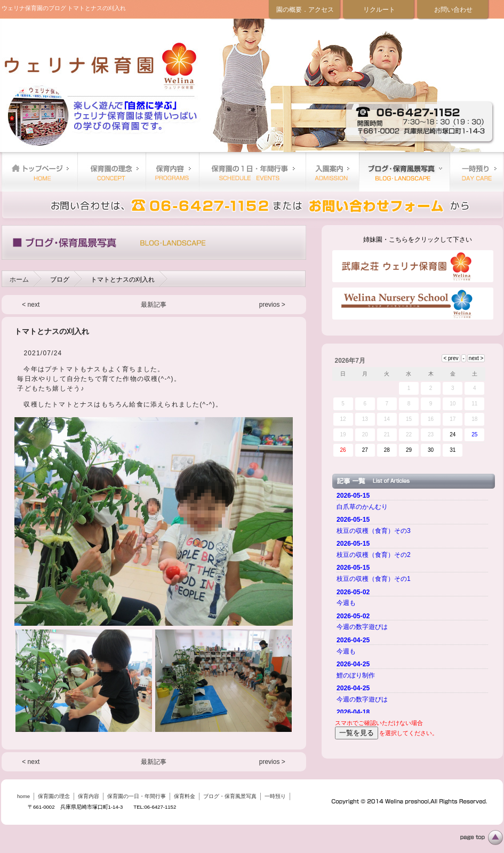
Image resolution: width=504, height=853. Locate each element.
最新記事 (154, 305)
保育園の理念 (111, 172)
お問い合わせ (453, 10)
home (39, 172)
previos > (272, 305)
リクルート (379, 10)
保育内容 (172, 172)
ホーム (19, 280)
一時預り (476, 172)
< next (31, 305)
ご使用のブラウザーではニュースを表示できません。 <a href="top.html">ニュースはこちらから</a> (414, 601)
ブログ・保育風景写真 (404, 172)
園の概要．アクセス (305, 10)
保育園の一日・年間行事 (252, 172)
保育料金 (332, 172)
